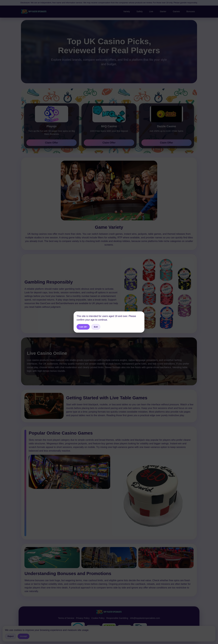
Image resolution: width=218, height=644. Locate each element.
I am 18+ (83, 327)
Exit (96, 327)
